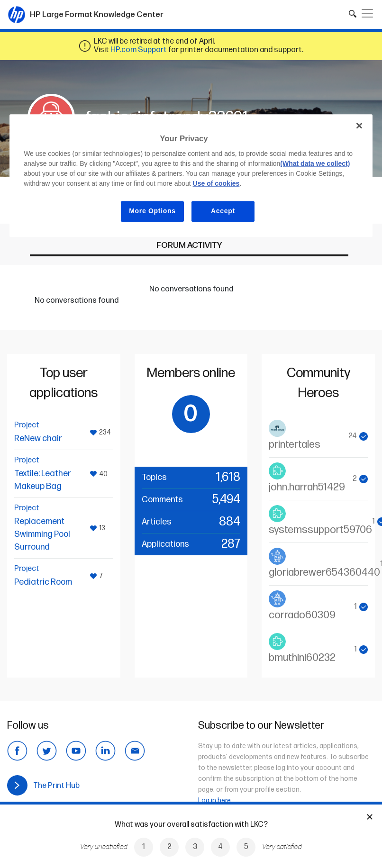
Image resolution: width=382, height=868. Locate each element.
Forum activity (189, 245)
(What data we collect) (315, 164)
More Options (152, 211)
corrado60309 (302, 615)
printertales (295, 445)
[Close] (359, 126)
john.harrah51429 (307, 487)
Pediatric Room (43, 582)
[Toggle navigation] (367, 13)
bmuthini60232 (302, 658)
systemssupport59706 (320, 530)
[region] (191, 176)
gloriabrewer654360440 (324, 573)
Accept (223, 211)
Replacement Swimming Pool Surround (42, 534)
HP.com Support (139, 50)
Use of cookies (216, 184)
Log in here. (215, 800)
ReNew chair (38, 439)
